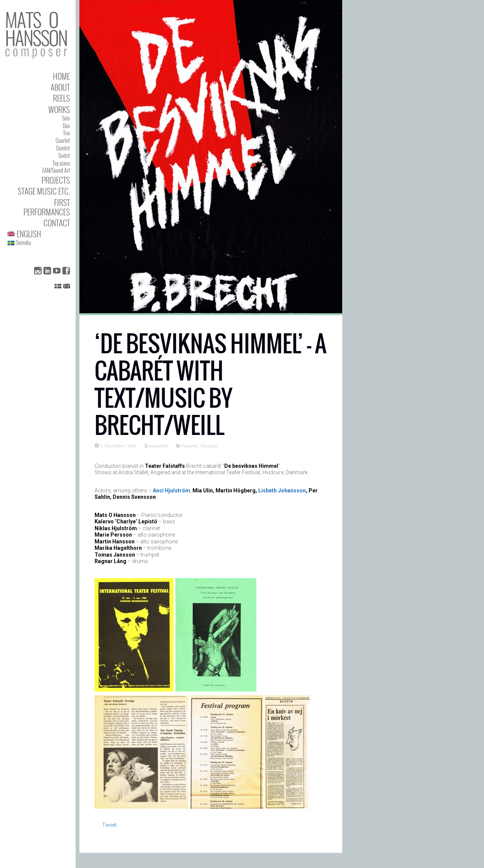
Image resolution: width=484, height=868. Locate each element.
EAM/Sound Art (56, 170)
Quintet (63, 148)
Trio (67, 133)
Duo (66, 126)
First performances (47, 207)
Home (61, 76)
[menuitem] (39, 234)
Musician (209, 446)
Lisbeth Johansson (282, 490)
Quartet (63, 140)
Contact (57, 223)
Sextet (64, 155)
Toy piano (61, 163)
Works (59, 109)
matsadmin (158, 446)
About (60, 87)
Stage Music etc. (44, 191)
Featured (189, 446)
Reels (61, 98)
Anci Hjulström (171, 490)
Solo (66, 118)
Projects (56, 180)
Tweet (109, 825)
